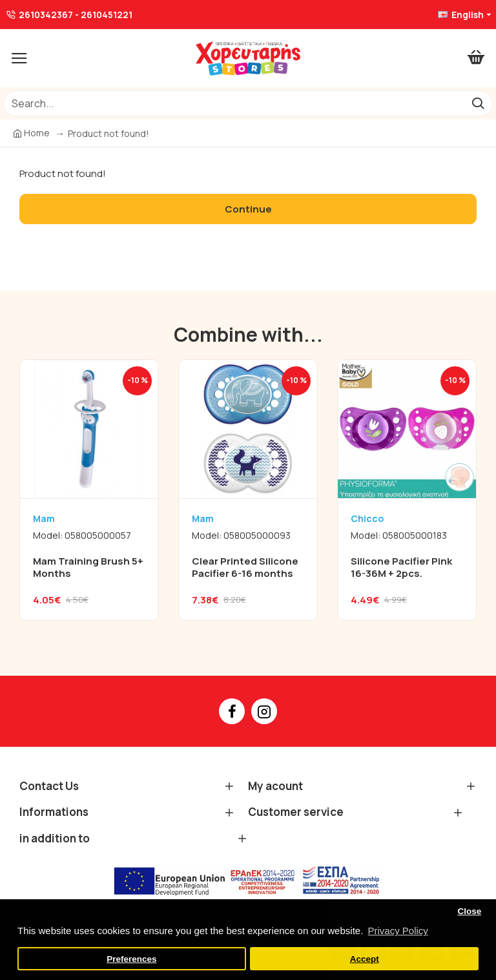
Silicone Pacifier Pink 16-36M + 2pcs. (401, 568)
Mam (44, 518)
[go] (478, 103)
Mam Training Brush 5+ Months (88, 568)
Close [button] (469, 911)
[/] (233, 103)
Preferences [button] (131, 959)
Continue (248, 209)
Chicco (367, 518)
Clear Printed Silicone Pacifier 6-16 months (245, 568)
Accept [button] (365, 959)
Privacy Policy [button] (398, 931)
